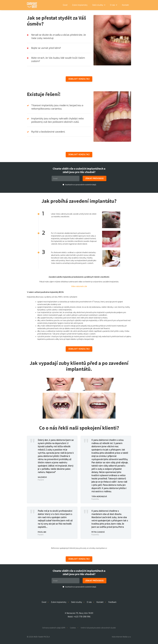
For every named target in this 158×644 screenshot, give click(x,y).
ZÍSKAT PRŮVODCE (95, 178)
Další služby (99, 5)
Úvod (65, 5)
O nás (114, 5)
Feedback (112, 602)
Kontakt (125, 5)
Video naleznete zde (79, 286)
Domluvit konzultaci (79, 79)
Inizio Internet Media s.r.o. (122, 637)
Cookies (73, 628)
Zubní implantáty (80, 5)
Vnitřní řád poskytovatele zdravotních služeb (98, 628)
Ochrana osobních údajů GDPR (54, 628)
